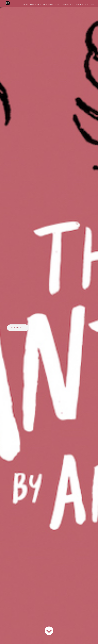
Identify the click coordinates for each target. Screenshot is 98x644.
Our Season (36, 4)
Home (26, 4)
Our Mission (68, 4)
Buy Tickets (90, 4)
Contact (79, 4)
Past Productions (52, 4)
